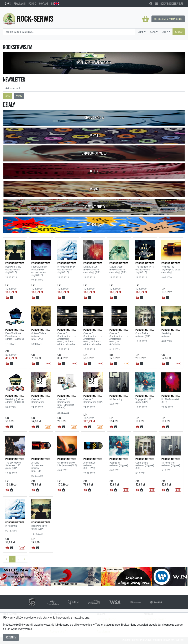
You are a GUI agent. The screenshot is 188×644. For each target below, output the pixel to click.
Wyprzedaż (94, 224)
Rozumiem (11, 637)
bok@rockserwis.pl (169, 3)
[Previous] (6, 559)
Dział (140, 32)
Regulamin (20, 3)
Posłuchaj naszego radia (94, 63)
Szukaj (179, 32)
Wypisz (19, 96)
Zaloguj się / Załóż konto (168, 19)
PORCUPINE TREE (15, 263)
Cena (153, 32)
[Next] (25, 559)
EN (55, 3)
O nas (8, 3)
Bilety (94, 171)
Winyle (94, 135)
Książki (94, 189)
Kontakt (44, 3)
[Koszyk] (146, 19)
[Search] (69, 32)
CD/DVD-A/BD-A (94, 118)
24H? (165, 32)
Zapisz (8, 96)
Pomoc (32, 3)
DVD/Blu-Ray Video (94, 153)
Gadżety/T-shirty (94, 207)
